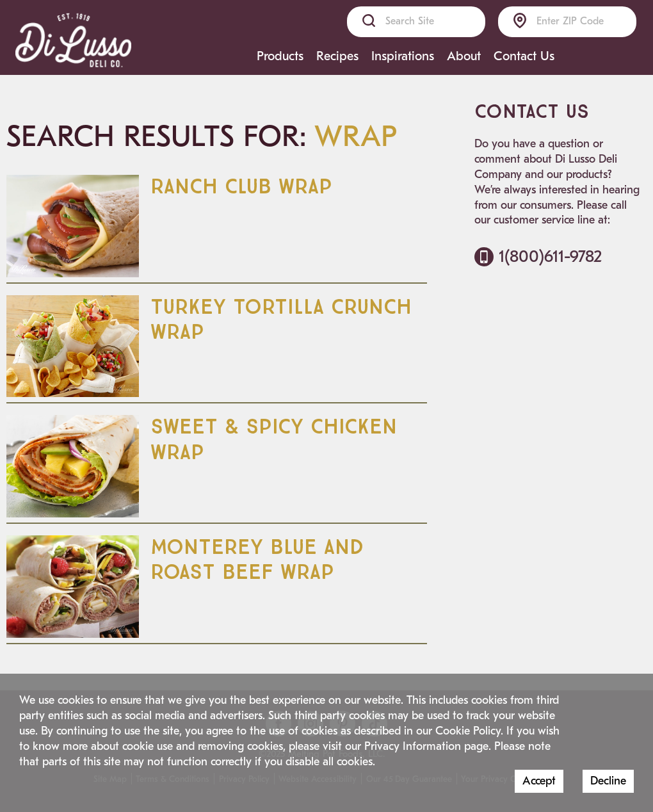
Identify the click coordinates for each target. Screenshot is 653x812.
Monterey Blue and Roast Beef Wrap (257, 560)
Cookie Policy (468, 731)
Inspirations (403, 56)
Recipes (337, 56)
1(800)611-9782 (538, 256)
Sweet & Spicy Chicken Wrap (274, 440)
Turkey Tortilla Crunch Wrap (281, 320)
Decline (608, 781)
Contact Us (524, 56)
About (464, 56)
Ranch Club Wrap (241, 187)
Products (280, 56)
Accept (539, 781)
